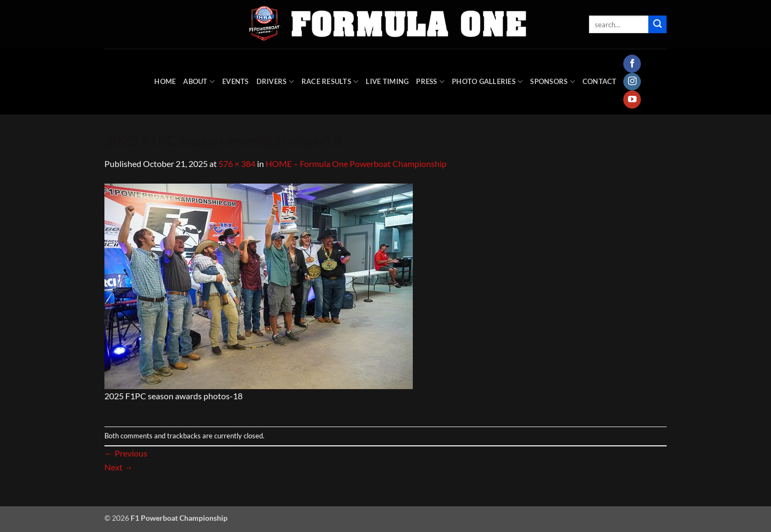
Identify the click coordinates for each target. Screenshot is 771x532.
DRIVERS (275, 82)
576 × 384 (237, 164)
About (199, 82)
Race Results (330, 82)
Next (119, 467)
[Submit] (657, 25)
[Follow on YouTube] (632, 100)
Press (430, 82)
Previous (126, 453)
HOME (165, 81)
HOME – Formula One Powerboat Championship (356, 164)
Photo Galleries (487, 82)
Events (236, 81)
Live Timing (387, 81)
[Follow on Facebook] (632, 64)
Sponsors (553, 82)
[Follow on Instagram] (632, 82)
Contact (600, 81)
